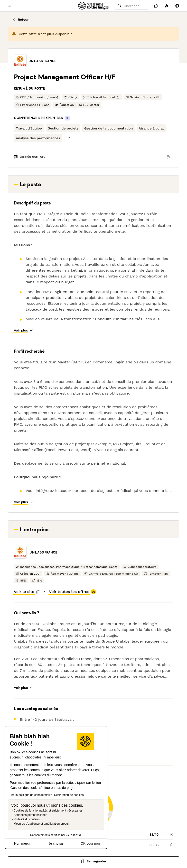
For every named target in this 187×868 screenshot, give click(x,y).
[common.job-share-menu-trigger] (168, 157)
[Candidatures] (156, 6)
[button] (20, 61)
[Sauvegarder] (93, 861)
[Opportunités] (167, 6)
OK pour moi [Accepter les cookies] (90, 843)
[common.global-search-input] (131, 6)
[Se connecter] (177, 6)
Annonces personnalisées (30, 815)
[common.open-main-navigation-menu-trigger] (9, 6)
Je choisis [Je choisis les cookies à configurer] (56, 843)
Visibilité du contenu (27, 819)
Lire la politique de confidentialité (31, 795)
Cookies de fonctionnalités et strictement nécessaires (48, 811)
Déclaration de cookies (69, 795)
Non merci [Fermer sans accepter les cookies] (22, 843)
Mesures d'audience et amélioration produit (42, 824)
